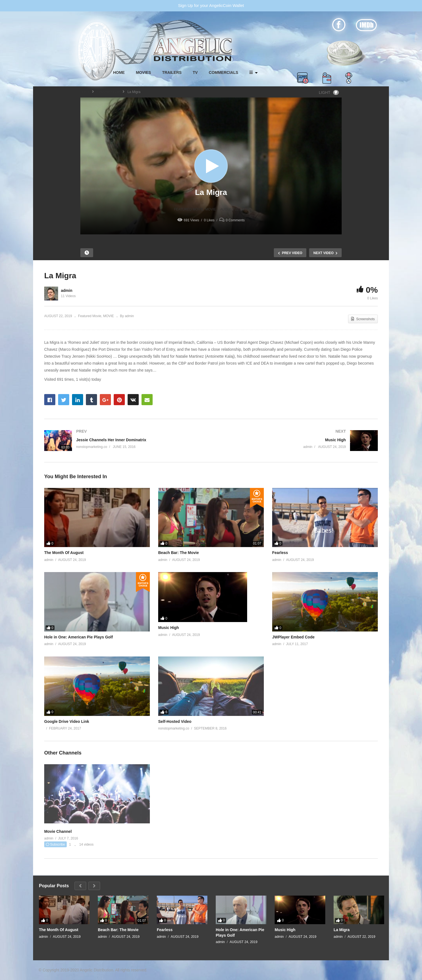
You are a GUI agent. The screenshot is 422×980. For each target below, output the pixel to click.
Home (85, 92)
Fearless (280, 553)
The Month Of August (64, 553)
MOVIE (211, 209)
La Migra (342, 930)
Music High (169, 628)
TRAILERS (172, 72)
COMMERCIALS (224, 72)
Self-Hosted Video (175, 721)
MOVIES (143, 72)
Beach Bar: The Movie (178, 553)
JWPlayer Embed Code (293, 637)
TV (195, 72)
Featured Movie (108, 92)
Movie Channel (58, 831)
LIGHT (329, 92)
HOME (119, 72)
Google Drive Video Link (67, 721)
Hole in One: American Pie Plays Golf (79, 637)
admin (211, 183)
